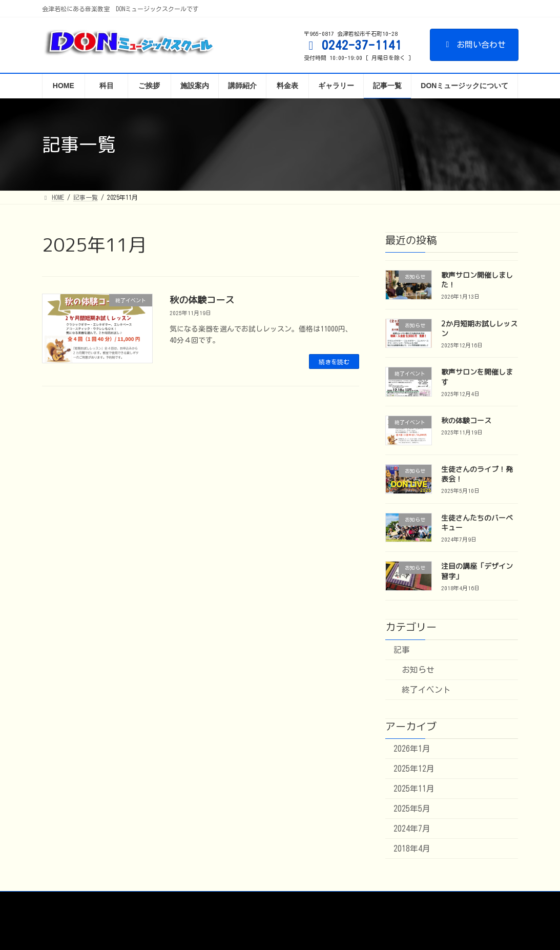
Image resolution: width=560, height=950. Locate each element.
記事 (402, 650)
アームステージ (244, 901)
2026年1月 (412, 749)
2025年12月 (414, 769)
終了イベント (426, 690)
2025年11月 (414, 789)
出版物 (297, 901)
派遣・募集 (185, 901)
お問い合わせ (474, 45)
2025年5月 (412, 809)
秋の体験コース (202, 300)
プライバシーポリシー (359, 901)
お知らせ (418, 670)
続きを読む (334, 362)
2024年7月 (412, 829)
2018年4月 (412, 849)
